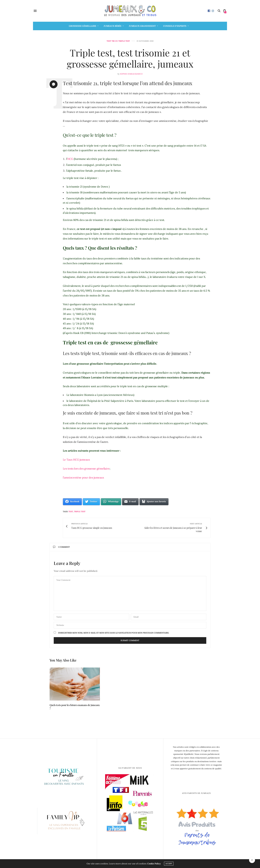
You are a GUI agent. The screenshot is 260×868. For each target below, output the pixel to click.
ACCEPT (169, 864)
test (71, 512)
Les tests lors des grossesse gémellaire (86, 469)
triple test (80, 512)
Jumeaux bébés (113, 26)
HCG (71, 159)
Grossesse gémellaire (82, 26)
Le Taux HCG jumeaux (76, 460)
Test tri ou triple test (118, 41)
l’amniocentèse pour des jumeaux (83, 477)
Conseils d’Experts (175, 26)
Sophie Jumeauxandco (131, 74)
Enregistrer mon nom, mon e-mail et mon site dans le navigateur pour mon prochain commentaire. (114, 633)
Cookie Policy (154, 864)
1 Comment (61, 547)
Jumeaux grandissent (142, 26)
